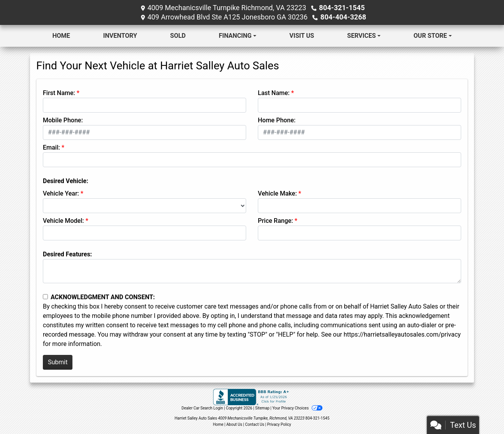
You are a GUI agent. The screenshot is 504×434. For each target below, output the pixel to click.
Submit (58, 362)
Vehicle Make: (277, 193)
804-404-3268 (343, 17)
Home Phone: (277, 120)
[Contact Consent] (45, 297)
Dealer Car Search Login (202, 408)
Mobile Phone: (63, 120)
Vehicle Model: (63, 221)
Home (218, 424)
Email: (51, 147)
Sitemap (262, 408)
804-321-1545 (342, 8)
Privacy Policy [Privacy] (279, 424)
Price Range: (275, 221)
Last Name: (274, 93)
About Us (234, 424)
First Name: (59, 93)
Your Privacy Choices (297, 408)
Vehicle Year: (61, 193)
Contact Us (255, 424)
